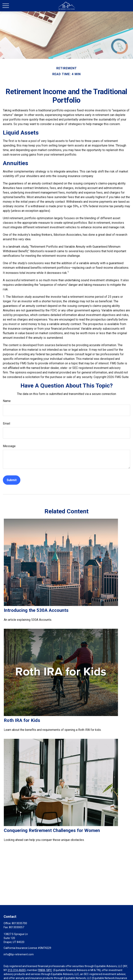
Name (7, 401)
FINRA (41, 970)
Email (6, 423)
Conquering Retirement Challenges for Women (52, 830)
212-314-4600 (16, 970)
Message (9, 446)
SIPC (49, 970)
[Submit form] (12, 480)
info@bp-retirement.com (19, 954)
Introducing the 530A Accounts (36, 610)
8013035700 (19, 923)
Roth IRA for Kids (22, 720)
